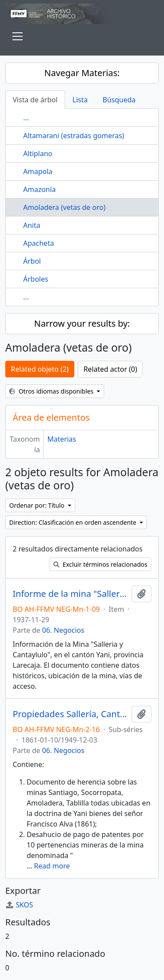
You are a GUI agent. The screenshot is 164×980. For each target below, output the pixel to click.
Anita (32, 225)
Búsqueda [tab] (119, 100)
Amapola (38, 171)
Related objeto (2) (40, 369)
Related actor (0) (110, 369)
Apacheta (38, 243)
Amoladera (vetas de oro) (64, 207)
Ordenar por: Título (38, 505)
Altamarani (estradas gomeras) (74, 136)
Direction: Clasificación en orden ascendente (73, 522)
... (26, 118)
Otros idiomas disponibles (52, 391)
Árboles (36, 279)
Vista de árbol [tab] (35, 100)
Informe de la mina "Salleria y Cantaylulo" (70, 594)
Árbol (32, 261)
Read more (52, 866)
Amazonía (39, 189)
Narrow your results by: (82, 323)
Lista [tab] (80, 100)
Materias (62, 439)
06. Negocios (63, 630)
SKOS (19, 905)
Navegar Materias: (82, 73)
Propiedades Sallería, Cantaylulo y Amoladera (70, 714)
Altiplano (38, 153)
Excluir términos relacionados (100, 564)
